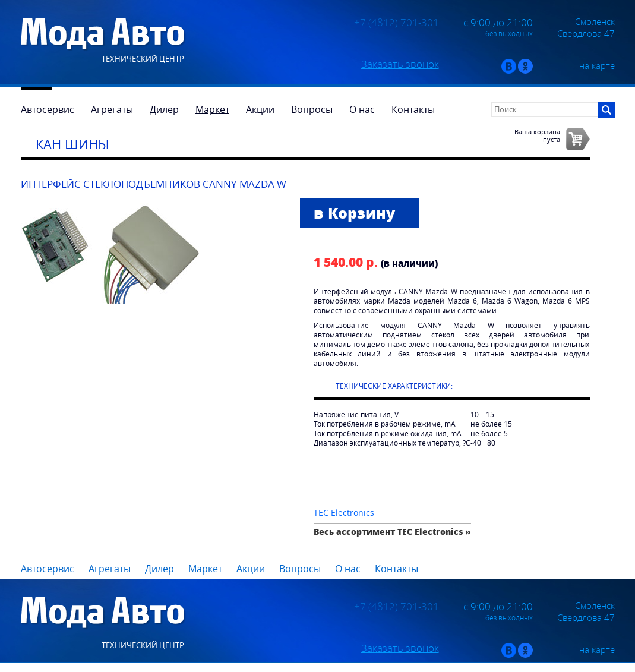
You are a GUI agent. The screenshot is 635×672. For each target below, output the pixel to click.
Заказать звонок (400, 64)
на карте (597, 65)
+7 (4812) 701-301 (397, 23)
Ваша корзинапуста (537, 135)
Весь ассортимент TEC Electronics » (392, 531)
